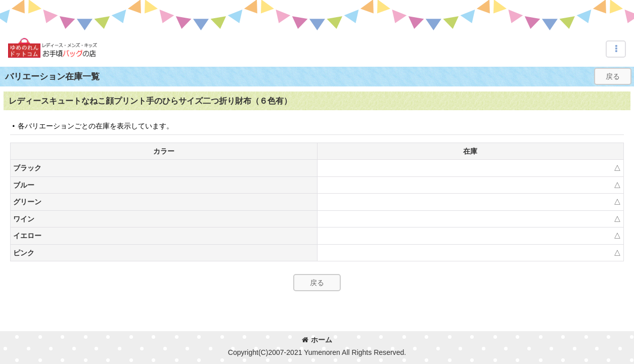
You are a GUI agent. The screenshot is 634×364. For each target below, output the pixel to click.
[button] (616, 49)
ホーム (317, 340)
